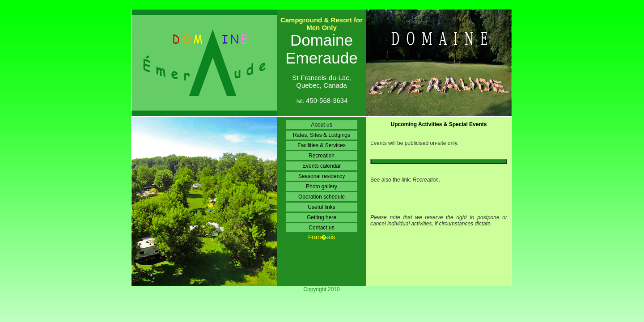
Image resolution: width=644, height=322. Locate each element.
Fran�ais (322, 237)
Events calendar (322, 166)
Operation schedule (322, 197)
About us (321, 125)
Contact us (321, 228)
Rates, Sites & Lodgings (322, 135)
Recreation (322, 156)
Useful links (321, 207)
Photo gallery (322, 186)
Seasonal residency (322, 176)
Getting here (322, 217)
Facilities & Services (321, 145)
